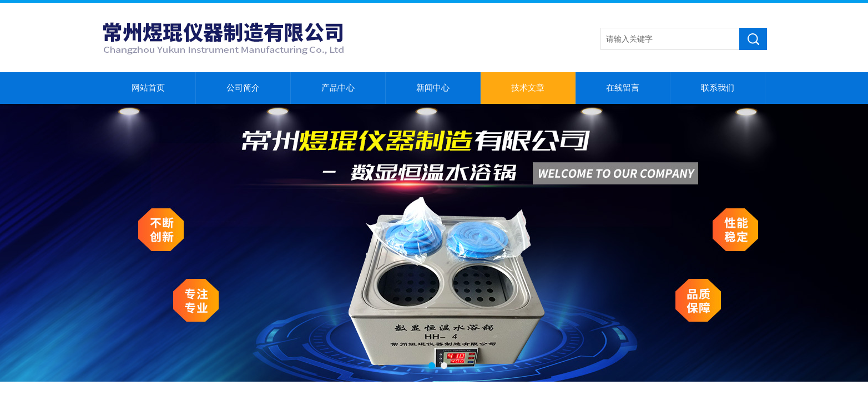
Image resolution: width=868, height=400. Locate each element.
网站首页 (148, 88)
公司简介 (243, 88)
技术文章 (528, 88)
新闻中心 (433, 88)
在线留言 (623, 88)
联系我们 (718, 88)
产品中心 (338, 88)
